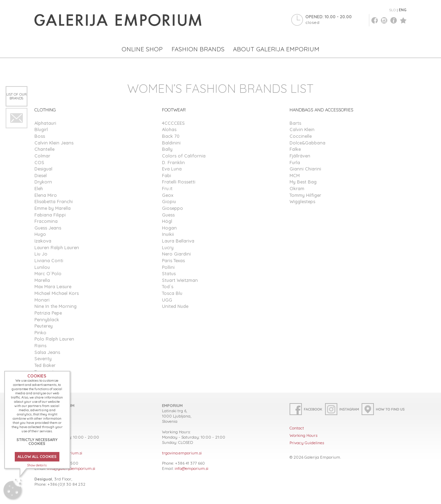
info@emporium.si (192, 468)
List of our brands (17, 96)
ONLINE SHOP (142, 49)
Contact (297, 428)
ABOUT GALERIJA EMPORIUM (276, 49)
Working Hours (303, 435)
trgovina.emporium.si (182, 453)
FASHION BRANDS (198, 49)
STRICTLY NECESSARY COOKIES (37, 442)
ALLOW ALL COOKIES (37, 457)
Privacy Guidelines (307, 443)
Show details (37, 465)
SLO (393, 10)
